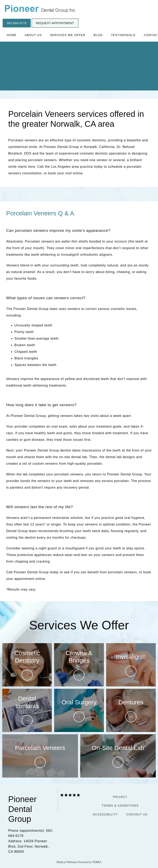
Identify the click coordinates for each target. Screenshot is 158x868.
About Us (33, 35)
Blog (98, 35)
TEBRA (97, 862)
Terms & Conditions (120, 806)
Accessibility (105, 814)
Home (12, 35)
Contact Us (137, 814)
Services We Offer (68, 35)
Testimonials (123, 35)
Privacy (120, 797)
